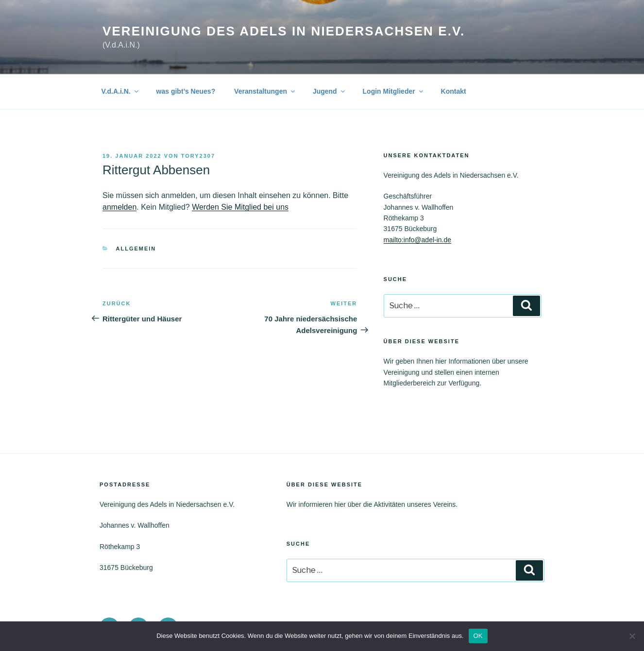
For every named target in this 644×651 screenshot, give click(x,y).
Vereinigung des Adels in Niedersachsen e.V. (284, 31)
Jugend (330, 91)
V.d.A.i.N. (121, 91)
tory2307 (198, 156)
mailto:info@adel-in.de (418, 240)
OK (478, 636)
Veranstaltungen (265, 91)
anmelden (119, 207)
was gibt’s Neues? (186, 91)
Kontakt (454, 91)
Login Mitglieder (394, 91)
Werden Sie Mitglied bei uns (240, 207)
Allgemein (136, 249)
